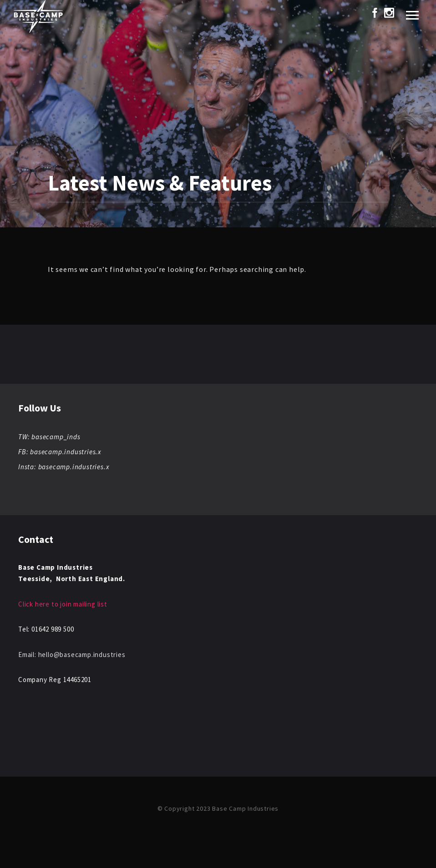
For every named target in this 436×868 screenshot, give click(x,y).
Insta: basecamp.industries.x (63, 467)
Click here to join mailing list (63, 604)
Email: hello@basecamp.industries (72, 655)
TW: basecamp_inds (49, 437)
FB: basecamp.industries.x (60, 452)
